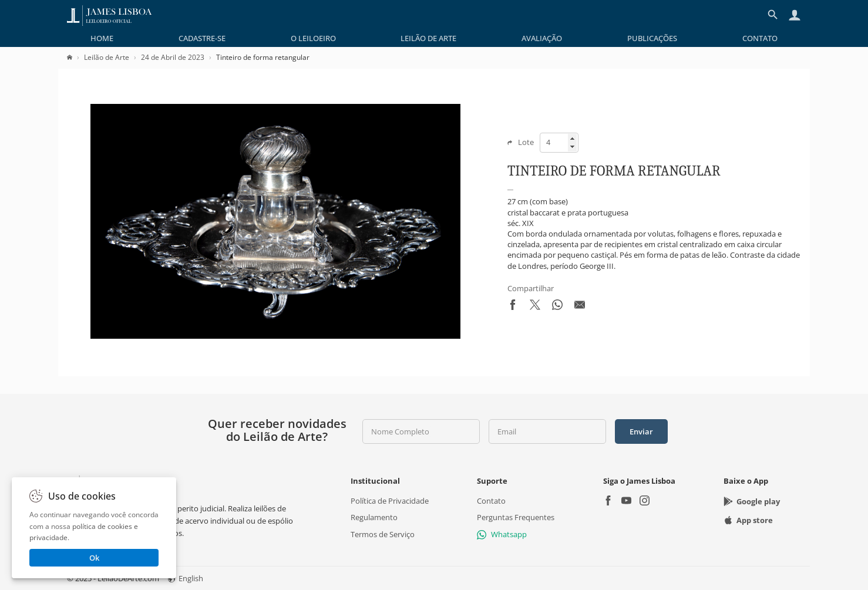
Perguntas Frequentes (516, 517)
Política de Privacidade (390, 501)
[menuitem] (102, 38)
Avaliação (542, 38)
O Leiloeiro (313, 38)
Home (102, 38)
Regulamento (374, 517)
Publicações (652, 38)
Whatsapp (502, 534)
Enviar (641, 431)
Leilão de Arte (428, 38)
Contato (760, 38)
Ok (94, 558)
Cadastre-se (202, 38)
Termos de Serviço (383, 534)
